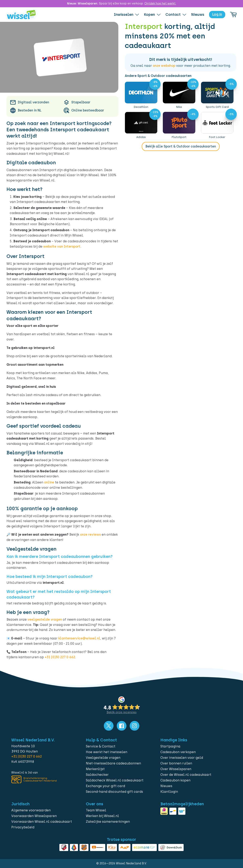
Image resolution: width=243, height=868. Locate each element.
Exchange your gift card (105, 786)
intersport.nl (44, 348)
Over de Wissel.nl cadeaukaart (186, 775)
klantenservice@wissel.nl (79, 638)
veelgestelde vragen (45, 619)
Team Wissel (96, 810)
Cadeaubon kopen (175, 780)
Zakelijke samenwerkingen (108, 822)
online (49, 482)
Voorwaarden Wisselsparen (34, 816)
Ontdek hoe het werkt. (160, 4)
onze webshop (164, 66)
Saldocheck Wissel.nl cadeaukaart (115, 780)
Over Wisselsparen (176, 769)
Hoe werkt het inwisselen (107, 752)
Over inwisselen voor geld (182, 758)
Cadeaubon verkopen (178, 752)
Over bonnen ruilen (176, 763)
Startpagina (170, 746)
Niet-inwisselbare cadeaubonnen (113, 763)
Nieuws (166, 786)
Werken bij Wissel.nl (102, 816)
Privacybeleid (23, 827)
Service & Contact (101, 746)
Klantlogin (169, 792)
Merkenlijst (95, 769)
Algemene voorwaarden (31, 810)
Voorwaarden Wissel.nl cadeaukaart (42, 822)
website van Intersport (62, 246)
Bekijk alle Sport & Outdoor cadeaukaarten (181, 146)
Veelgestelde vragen (103, 758)
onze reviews (90, 535)
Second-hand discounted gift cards (114, 792)
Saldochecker (97, 775)
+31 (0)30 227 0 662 (60, 657)
